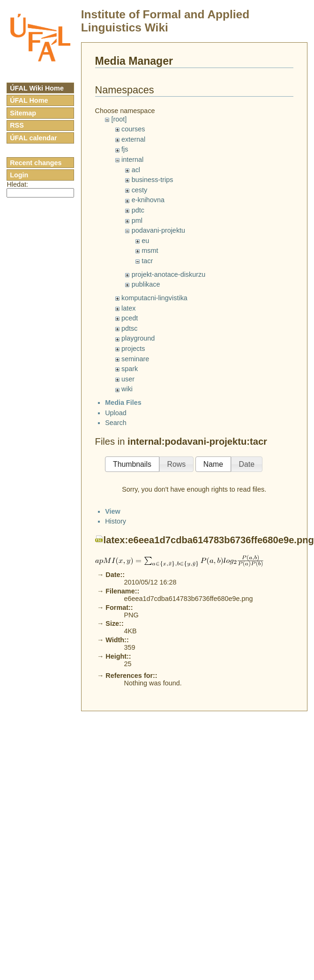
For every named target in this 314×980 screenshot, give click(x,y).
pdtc (138, 210)
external (133, 139)
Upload (116, 686)
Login (19, 175)
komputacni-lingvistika (154, 298)
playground (138, 338)
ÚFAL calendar (34, 138)
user (128, 379)
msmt (150, 251)
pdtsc (129, 328)
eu (145, 241)
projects (133, 349)
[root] (119, 119)
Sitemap (23, 113)
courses (133, 129)
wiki (127, 389)
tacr (147, 261)
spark (130, 369)
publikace (146, 284)
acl (136, 170)
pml (137, 220)
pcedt (130, 318)
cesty (140, 190)
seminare (135, 359)
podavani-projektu (158, 230)
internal (132, 160)
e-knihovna (148, 200)
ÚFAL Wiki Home (37, 88)
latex (128, 308)
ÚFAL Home (29, 100)
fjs (125, 149)
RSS (17, 125)
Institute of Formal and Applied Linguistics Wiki (165, 21)
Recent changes (36, 163)
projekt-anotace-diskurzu (169, 274)
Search (116, 696)
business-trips (153, 180)
